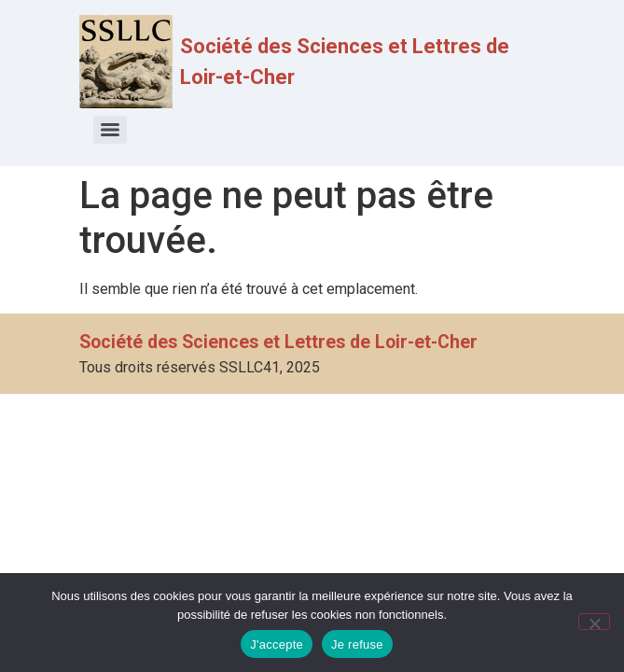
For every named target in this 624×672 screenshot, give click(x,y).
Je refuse (357, 644)
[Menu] (110, 130)
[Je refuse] (594, 622)
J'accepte (277, 644)
